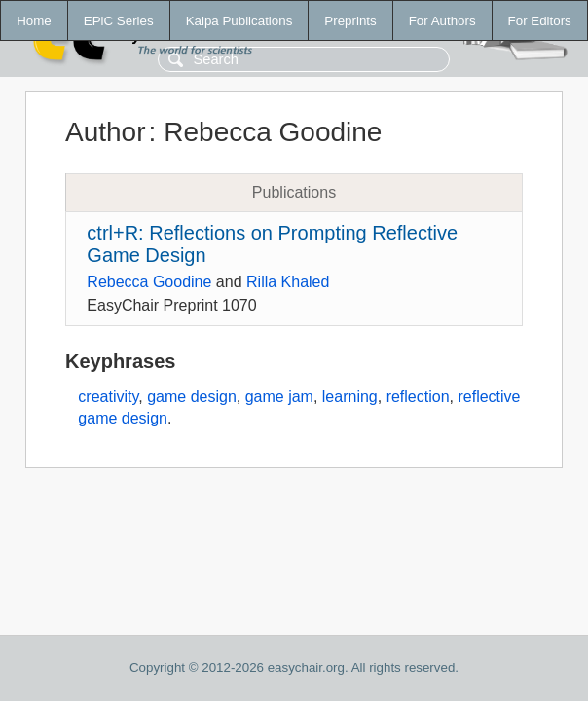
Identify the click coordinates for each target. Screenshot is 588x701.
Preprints (350, 21)
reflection (418, 397)
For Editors (540, 21)
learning (350, 397)
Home (34, 21)
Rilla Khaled (288, 282)
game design (192, 397)
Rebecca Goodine (149, 282)
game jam (279, 397)
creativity (108, 397)
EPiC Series (119, 21)
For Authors (442, 21)
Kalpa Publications (239, 21)
